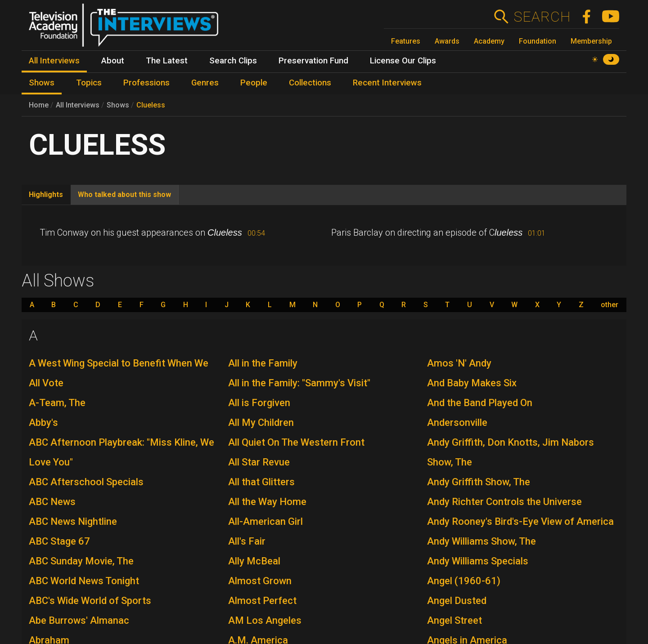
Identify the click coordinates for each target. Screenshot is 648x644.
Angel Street (454, 620)
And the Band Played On (480, 403)
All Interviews (78, 105)
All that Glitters (261, 482)
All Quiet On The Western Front (296, 442)
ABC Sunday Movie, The (81, 561)
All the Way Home (267, 502)
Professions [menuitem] (146, 83)
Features (406, 41)
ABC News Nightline (73, 521)
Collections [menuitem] (310, 83)
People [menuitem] (254, 83)
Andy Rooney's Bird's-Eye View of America (520, 521)
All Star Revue (259, 462)
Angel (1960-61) (464, 581)
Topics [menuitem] (89, 83)
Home (39, 105)
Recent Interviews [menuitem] (387, 83)
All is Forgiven (259, 403)
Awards (447, 41)
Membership (591, 41)
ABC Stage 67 (59, 541)
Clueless (151, 105)
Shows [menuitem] (42, 83)
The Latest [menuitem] (167, 61)
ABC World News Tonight (84, 581)
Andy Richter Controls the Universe (504, 502)
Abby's (43, 423)
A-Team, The (57, 403)
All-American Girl (265, 521)
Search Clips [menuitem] (233, 61)
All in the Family (263, 363)
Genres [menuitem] (205, 83)
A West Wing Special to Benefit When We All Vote (119, 373)
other (610, 305)
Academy (489, 41)
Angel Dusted (457, 601)
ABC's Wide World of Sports (90, 601)
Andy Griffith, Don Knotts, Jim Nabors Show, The (511, 452)
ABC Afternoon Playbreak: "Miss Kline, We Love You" (121, 452)
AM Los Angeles (265, 620)
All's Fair (247, 541)
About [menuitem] (113, 61)
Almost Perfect (262, 601)
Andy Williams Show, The (481, 541)
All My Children (261, 423)
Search (542, 17)
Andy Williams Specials (478, 561)
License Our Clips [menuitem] (403, 61)
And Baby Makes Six (472, 383)
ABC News (52, 502)
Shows (118, 105)
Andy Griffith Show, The (479, 482)
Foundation (538, 41)
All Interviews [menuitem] (54, 61)
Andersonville (457, 423)
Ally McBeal (254, 561)
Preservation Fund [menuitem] (313, 61)
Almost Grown (260, 581)
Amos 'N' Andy (459, 363)
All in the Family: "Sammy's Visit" (299, 383)
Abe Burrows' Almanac (79, 620)
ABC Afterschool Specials (86, 482)
